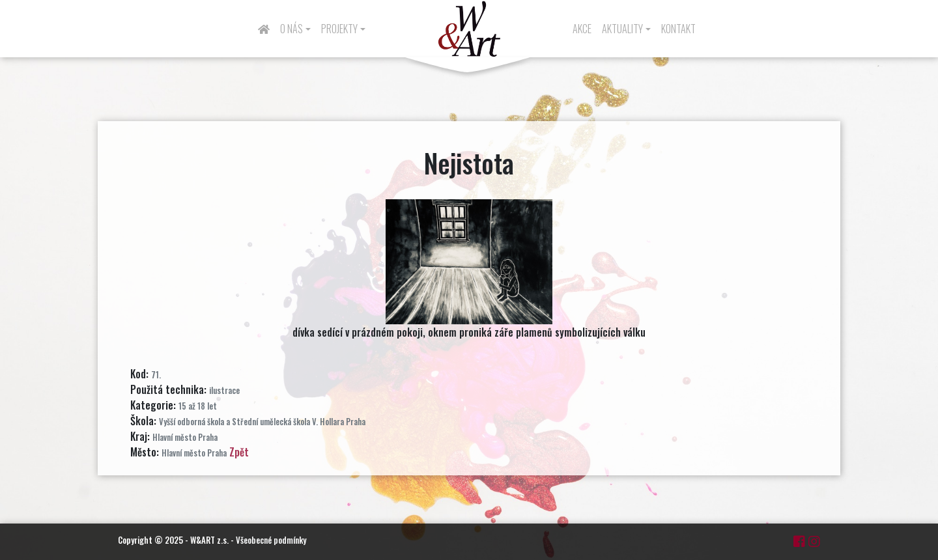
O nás (291, 29)
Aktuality (622, 29)
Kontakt (678, 29)
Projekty (339, 29)
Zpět (239, 452)
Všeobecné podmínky (271, 540)
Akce (582, 29)
